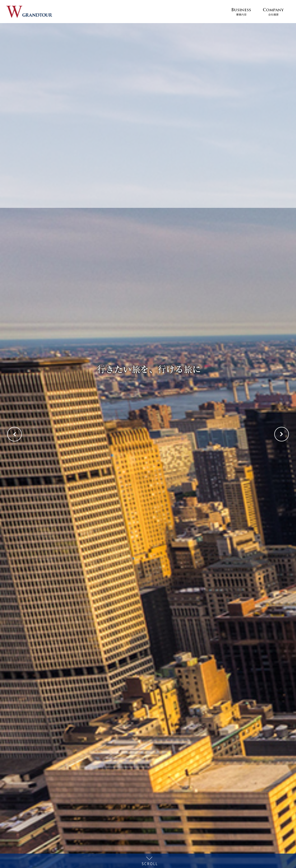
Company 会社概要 (273, 12)
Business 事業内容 (241, 12)
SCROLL (150, 863)
